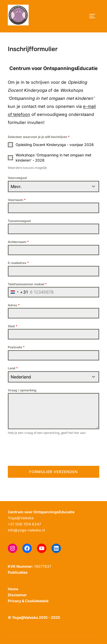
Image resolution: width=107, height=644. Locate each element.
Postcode (16, 347)
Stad (13, 326)
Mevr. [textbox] (16, 186)
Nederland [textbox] (21, 377)
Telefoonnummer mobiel (27, 284)
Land (13, 368)
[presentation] (47, 451)
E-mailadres (18, 263)
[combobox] (53, 186)
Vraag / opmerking (22, 390)
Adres (14, 305)
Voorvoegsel (17, 178)
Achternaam (18, 242)
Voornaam (17, 200)
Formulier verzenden (53, 472)
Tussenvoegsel (19, 221)
